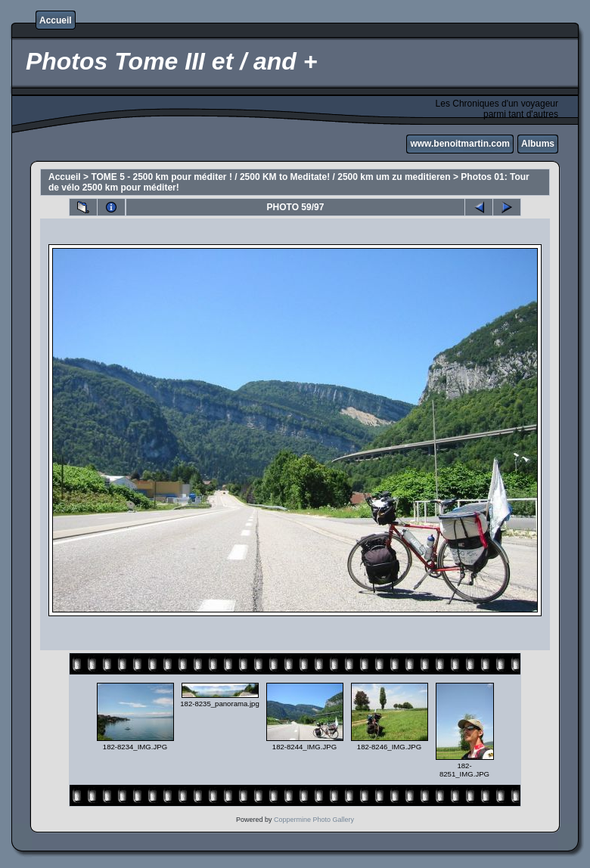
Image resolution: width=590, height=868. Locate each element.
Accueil (56, 20)
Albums (538, 144)
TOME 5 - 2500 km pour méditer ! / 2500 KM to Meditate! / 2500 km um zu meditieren (270, 177)
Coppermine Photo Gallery (314, 820)
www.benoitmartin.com (460, 144)
